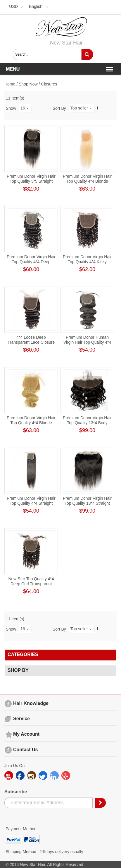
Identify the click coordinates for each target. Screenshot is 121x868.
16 (23, 108)
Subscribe (16, 792)
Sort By (59, 108)
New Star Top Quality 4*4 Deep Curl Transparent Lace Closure (31, 584)
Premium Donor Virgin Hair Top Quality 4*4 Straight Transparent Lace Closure (31, 503)
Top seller (79, 108)
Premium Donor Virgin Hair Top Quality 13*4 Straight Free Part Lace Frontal (87, 503)
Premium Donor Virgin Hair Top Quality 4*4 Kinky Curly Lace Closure (87, 262)
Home (10, 84)
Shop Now (28, 84)
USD (13, 6)
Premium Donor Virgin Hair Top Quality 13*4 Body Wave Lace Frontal (87, 423)
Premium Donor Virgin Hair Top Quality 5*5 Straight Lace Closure (31, 181)
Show (11, 108)
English (36, 6)
